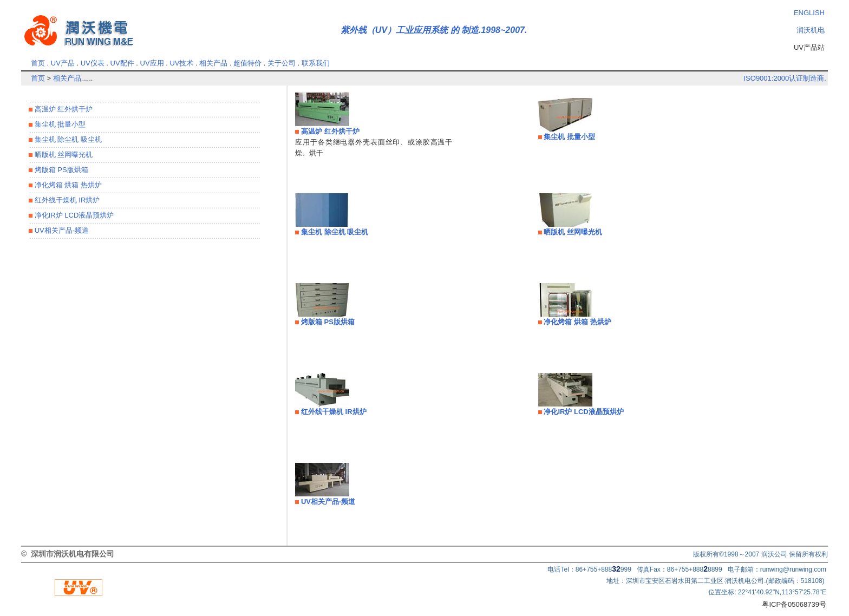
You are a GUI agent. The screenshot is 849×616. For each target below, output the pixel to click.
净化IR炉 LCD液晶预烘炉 (73, 215)
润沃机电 (811, 30)
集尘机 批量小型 (59, 124)
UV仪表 (93, 63)
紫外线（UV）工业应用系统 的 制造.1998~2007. (434, 30)
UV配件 (122, 63)
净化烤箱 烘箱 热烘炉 (67, 185)
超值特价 (247, 63)
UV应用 (152, 63)
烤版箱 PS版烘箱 (60, 170)
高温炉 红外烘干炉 (63, 109)
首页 (38, 63)
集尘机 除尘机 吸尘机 (67, 139)
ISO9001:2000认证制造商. (785, 78)
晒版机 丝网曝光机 (63, 155)
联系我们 (316, 63)
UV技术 (181, 63)
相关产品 (213, 63)
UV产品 (63, 63)
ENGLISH (809, 13)
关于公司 (282, 63)
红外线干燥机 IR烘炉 (66, 200)
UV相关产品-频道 (61, 230)
